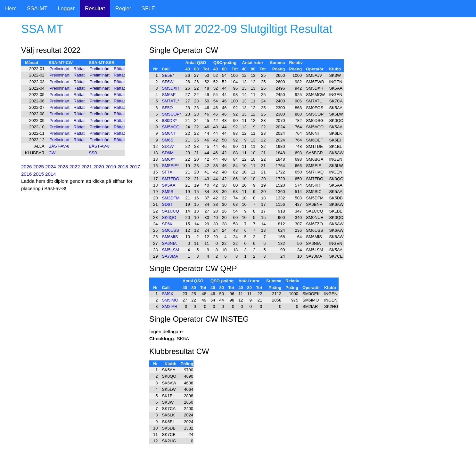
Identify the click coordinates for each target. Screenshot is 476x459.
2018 (123, 167)
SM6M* (169, 95)
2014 (50, 174)
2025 (39, 167)
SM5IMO (170, 300)
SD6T (167, 204)
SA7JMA (170, 256)
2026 (26, 167)
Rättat (79, 69)
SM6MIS (170, 237)
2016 (26, 174)
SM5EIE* (170, 166)
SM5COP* (171, 114)
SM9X (167, 294)
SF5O (167, 108)
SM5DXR (170, 88)
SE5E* (168, 75)
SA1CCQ (170, 211)
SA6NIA (169, 243)
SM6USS (170, 230)
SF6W (168, 82)
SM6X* (168, 159)
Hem (11, 8)
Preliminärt (59, 69)
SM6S (167, 140)
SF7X (167, 172)
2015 (39, 174)
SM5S (167, 192)
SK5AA (168, 185)
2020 (98, 167)
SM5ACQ (171, 127)
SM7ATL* (171, 101)
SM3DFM (171, 198)
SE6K (167, 224)
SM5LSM (170, 250)
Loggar (66, 8)
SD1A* (168, 146)
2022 (74, 167)
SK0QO (169, 217)
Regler (123, 8)
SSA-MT (37, 8)
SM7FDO (170, 179)
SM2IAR (169, 306)
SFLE (148, 8)
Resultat (95, 8)
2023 (63, 167)
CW (52, 153)
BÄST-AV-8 (59, 146)
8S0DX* (169, 121)
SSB (93, 153)
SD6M (168, 153)
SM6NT (169, 133)
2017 (135, 167)
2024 (50, 167)
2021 (87, 167)
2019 (111, 167)
